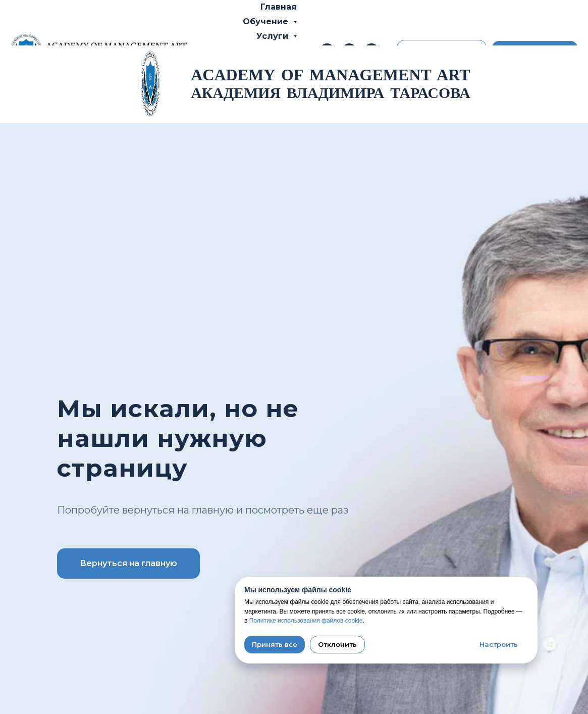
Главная (279, 7)
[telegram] (349, 51)
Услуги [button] (274, 36)
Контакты (282, 94)
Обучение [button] (267, 21)
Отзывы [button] (272, 80)
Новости (226, 94)
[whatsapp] (371, 51)
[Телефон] (327, 51)
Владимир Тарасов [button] (246, 50)
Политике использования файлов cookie (306, 621)
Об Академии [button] (259, 65)
